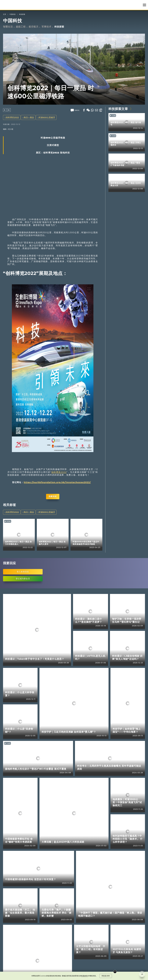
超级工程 (21, 27)
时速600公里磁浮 (47, 117)
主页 (5, 14)
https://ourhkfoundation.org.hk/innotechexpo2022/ (57, 482)
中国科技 (13, 14)
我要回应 (53, 496)
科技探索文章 (118, 109)
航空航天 (34, 27)
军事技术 (46, 27)
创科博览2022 (12, 117)
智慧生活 (8, 27)
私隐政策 (84, 976)
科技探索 (22, 14)
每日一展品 (29, 117)
